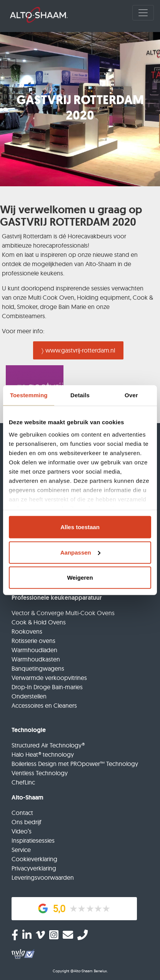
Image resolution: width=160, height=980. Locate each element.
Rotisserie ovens (33, 641)
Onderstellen (29, 696)
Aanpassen (80, 552)
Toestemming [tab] (29, 395)
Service (21, 850)
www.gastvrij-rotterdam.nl (80, 350)
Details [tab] (80, 395)
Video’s (22, 831)
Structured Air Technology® (48, 745)
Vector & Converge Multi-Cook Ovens (63, 613)
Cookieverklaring (34, 859)
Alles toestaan (80, 527)
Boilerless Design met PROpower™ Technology (75, 764)
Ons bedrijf (27, 822)
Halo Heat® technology (43, 754)
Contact (22, 813)
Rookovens (27, 631)
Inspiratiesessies (33, 840)
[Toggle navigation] (143, 13)
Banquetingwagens (38, 668)
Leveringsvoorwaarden (43, 877)
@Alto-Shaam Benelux (89, 971)
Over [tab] (131, 395)
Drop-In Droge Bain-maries (47, 687)
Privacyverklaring (34, 868)
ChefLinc (23, 782)
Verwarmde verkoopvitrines (49, 678)
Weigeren (80, 578)
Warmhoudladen (34, 650)
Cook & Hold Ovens (39, 622)
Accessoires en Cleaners (44, 705)
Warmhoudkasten (36, 659)
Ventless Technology (40, 773)
